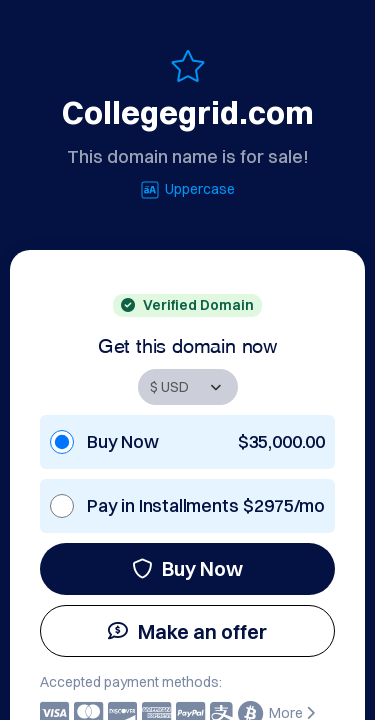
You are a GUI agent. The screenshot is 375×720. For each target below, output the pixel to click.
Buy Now (187, 568)
